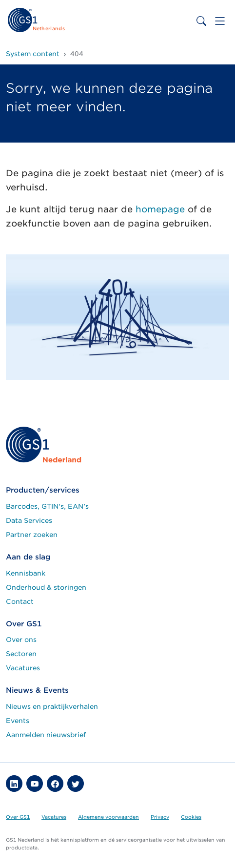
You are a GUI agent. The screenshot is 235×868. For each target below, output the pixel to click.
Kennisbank (26, 573)
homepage (160, 209)
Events (18, 721)
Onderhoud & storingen (46, 587)
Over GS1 (18, 817)
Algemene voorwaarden (108, 817)
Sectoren (21, 654)
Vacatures (23, 668)
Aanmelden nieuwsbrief (46, 735)
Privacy (160, 817)
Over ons (21, 640)
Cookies (191, 817)
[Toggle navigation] (220, 21)
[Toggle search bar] (201, 21)
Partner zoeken (32, 535)
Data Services (29, 520)
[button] (14, 784)
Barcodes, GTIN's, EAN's (47, 506)
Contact (20, 601)
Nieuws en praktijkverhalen (52, 706)
